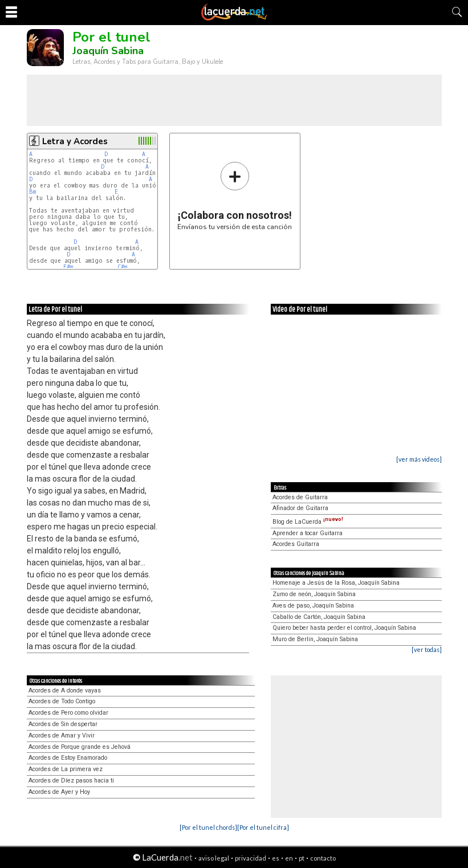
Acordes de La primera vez (66, 769)
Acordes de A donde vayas (65, 690)
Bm (32, 192)
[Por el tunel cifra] (263, 827)
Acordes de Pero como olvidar (68, 713)
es (276, 858)
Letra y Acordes (75, 141)
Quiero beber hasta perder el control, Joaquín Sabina (344, 628)
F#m (68, 267)
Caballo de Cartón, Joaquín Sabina (319, 617)
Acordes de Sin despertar (63, 724)
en (289, 858)
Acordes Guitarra (296, 544)
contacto (323, 858)
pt (302, 858)
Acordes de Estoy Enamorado (68, 758)
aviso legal (214, 858)
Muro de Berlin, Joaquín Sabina (315, 639)
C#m (122, 267)
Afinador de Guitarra (300, 508)
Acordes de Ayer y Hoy (59, 792)
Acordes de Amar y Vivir (62, 735)
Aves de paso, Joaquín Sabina (313, 606)
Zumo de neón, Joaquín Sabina (314, 594)
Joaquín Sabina (108, 51)
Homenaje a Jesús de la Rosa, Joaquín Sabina (336, 583)
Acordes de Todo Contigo (62, 701)
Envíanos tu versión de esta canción (235, 196)
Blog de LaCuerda (308, 522)
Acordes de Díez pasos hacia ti (71, 781)
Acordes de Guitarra (300, 497)
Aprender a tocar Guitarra (308, 533)
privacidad (251, 858)
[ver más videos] (419, 459)
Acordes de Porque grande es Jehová (80, 747)
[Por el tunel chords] (208, 827)
